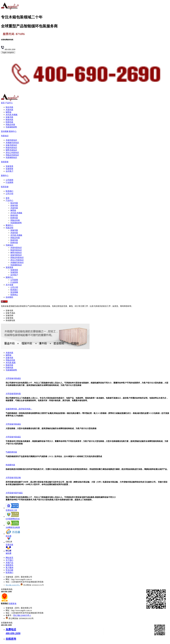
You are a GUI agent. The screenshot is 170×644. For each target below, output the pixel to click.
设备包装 (9, 117)
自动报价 (9, 297)
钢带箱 (9, 112)
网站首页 (9, 558)
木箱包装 (9, 110)
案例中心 (13, 131)
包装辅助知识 (11, 157)
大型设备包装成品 (13, 378)
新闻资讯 (9, 565)
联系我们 (9, 191)
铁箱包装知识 (11, 148)
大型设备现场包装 (13, 394)
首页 (3, 103)
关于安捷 (9, 285)
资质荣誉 (5, 162)
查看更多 (13, 604)
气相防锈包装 (11, 452)
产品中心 (9, 103)
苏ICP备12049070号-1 (13, 585)
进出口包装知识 (12, 152)
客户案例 (9, 568)
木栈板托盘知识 (12, 143)
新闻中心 (5, 176)
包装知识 (5, 136)
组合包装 (9, 107)
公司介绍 (9, 194)
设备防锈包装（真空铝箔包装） (19, 409)
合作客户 (9, 171)
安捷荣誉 (9, 169)
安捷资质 (9, 166)
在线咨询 (11, 639)
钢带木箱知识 (11, 150)
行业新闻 (9, 182)
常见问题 (9, 570)
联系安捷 (5, 187)
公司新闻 (9, 180)
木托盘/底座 (11, 363)
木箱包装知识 (11, 140)
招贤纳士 (14, 295)
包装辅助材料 (11, 127)
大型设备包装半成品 (14, 493)
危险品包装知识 (12, 155)
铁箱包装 (9, 120)
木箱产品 (9, 563)
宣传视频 (5, 131)
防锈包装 (9, 122)
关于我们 (9, 560)
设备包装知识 (11, 145)
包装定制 (9, 228)
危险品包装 (10, 125)
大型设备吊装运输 (13, 478)
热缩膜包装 (10, 465)
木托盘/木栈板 (12, 115)
